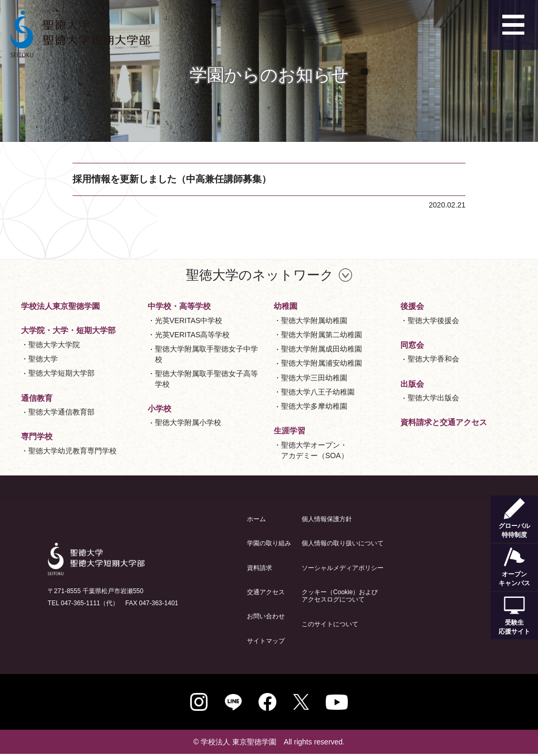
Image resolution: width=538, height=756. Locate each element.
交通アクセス (266, 592)
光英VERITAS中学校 (189, 320)
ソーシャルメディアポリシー (343, 568)
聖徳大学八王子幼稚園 (318, 392)
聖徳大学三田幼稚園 (314, 378)
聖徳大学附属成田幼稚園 (322, 349)
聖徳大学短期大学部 (61, 373)
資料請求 (260, 568)
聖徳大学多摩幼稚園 (314, 406)
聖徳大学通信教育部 (61, 412)
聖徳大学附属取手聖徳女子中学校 (206, 354)
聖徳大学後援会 (433, 320)
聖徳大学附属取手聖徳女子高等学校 (206, 379)
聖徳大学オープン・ (315, 451)
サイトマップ (266, 641)
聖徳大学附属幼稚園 (314, 320)
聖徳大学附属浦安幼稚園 (322, 363)
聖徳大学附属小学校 (188, 422)
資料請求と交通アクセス (444, 422)
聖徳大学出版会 (433, 398)
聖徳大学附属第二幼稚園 (322, 335)
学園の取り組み (269, 543)
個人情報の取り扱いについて (343, 543)
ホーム (256, 519)
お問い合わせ (266, 616)
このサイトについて (330, 624)
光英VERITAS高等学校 (193, 335)
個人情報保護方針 (327, 519)
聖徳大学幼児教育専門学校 (73, 451)
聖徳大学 (43, 359)
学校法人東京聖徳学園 (60, 306)
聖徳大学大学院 (54, 345)
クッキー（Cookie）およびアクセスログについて (340, 596)
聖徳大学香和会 (433, 359)
